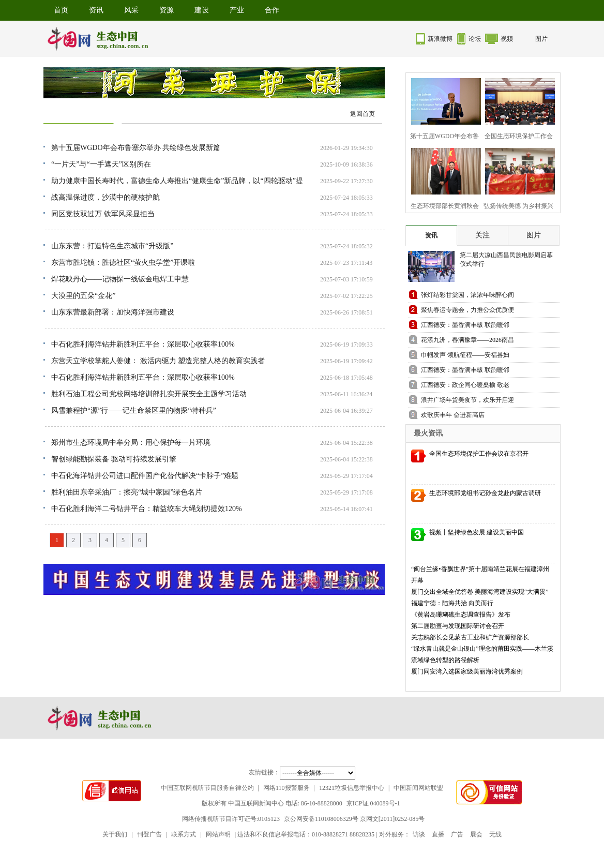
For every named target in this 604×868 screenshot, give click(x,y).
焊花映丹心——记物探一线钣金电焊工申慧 (120, 279)
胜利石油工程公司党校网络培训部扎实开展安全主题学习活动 (149, 394)
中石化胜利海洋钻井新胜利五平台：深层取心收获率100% (143, 344)
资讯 (96, 10)
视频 (507, 39)
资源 (167, 10)
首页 (61, 10)
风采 (131, 10)
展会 (476, 834)
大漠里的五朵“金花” (83, 296)
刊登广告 (149, 834)
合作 (272, 10)
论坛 (475, 39)
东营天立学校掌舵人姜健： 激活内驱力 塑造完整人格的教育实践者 (158, 361)
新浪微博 (440, 39)
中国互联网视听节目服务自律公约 (207, 788)
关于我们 (115, 834)
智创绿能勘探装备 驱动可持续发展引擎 (114, 459)
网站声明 (218, 834)
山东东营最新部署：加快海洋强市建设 (113, 312)
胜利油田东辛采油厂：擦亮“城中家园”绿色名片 (127, 492)
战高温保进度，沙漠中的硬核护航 (105, 197)
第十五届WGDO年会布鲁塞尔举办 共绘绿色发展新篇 (136, 148)
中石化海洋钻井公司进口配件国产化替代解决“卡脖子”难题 (145, 476)
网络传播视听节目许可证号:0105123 (231, 819)
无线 (495, 834)
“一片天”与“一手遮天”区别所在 (101, 164)
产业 (237, 10)
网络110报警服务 (286, 788)
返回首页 (363, 114)
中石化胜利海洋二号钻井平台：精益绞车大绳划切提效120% (147, 509)
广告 (457, 834)
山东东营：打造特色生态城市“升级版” (112, 246)
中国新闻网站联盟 (418, 788)
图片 (541, 39)
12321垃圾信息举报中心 (352, 788)
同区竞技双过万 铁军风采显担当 (103, 214)
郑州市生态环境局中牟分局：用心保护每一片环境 (131, 443)
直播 (438, 834)
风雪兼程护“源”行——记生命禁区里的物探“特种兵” (134, 410)
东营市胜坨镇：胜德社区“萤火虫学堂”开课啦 (123, 263)
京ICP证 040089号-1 (373, 803)
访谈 (419, 834)
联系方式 (184, 834)
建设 (202, 10)
